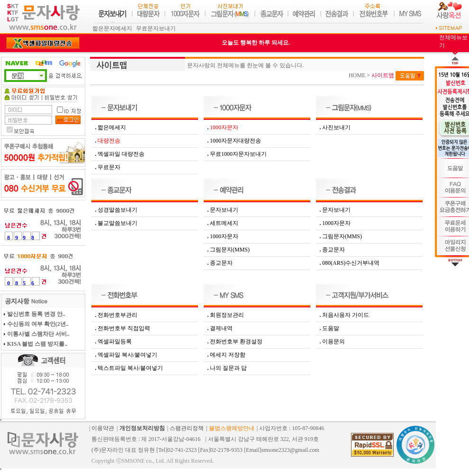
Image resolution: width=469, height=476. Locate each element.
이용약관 (103, 428)
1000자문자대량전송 (235, 141)
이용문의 (334, 341)
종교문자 (221, 263)
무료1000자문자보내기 (238, 154)
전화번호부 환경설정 (236, 341)
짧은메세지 (112, 127)
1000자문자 (224, 236)
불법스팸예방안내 (232, 428)
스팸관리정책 (187, 428)
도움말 (331, 328)
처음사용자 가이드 (346, 315)
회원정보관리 (227, 315)
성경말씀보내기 (117, 210)
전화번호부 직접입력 (124, 328)
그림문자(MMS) (230, 250)
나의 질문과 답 (228, 368)
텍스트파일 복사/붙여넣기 (130, 368)
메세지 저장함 (228, 355)
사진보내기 (336, 127)
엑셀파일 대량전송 (121, 154)
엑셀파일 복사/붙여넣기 (127, 355)
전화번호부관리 (117, 315)
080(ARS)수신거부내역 (351, 263)
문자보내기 (224, 210)
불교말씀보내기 (117, 223)
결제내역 (221, 328)
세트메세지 (224, 223)
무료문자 (109, 167)
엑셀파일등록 (115, 341)
